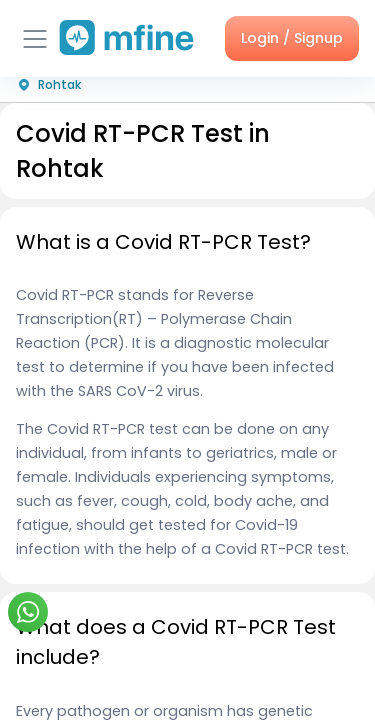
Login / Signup (292, 38)
